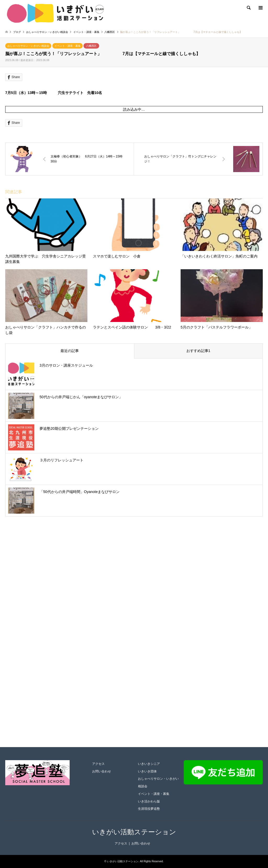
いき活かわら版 (149, 801)
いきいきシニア (149, 764)
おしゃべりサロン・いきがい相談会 (28, 46)
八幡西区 (91, 46)
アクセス (98, 764)
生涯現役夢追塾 (149, 809)
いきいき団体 (147, 771)
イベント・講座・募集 (68, 46)
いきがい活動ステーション (134, 832)
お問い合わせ (102, 771)
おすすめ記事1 (198, 351)
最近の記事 (70, 351)
